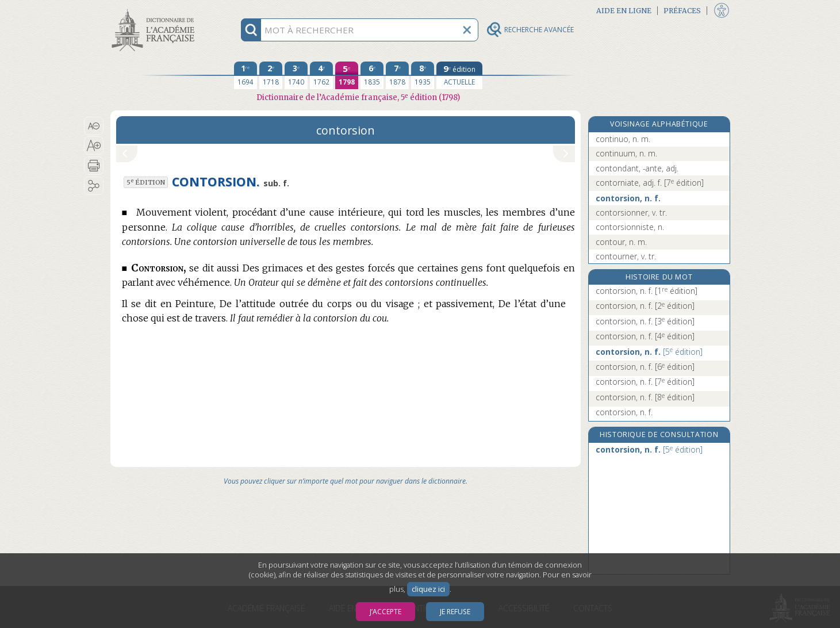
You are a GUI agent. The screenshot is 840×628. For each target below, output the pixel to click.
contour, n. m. (621, 242)
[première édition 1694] (246, 75)
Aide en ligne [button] (624, 11)
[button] (94, 126)
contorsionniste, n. (630, 227)
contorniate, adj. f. (650, 183)
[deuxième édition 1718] (271, 75)
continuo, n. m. (623, 139)
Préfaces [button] (682, 11)
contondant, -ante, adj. (637, 168)
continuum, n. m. (626, 153)
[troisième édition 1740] (296, 75)
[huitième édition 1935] (423, 75)
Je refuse (455, 612)
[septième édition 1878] (397, 75)
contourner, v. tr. (626, 256)
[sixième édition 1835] (372, 75)
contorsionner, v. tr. (631, 212)
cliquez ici (428, 589)
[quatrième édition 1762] (321, 75)
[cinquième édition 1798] (347, 75)
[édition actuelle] (459, 75)
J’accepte (386, 612)
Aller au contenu (155, 10)
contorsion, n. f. (628, 198)
